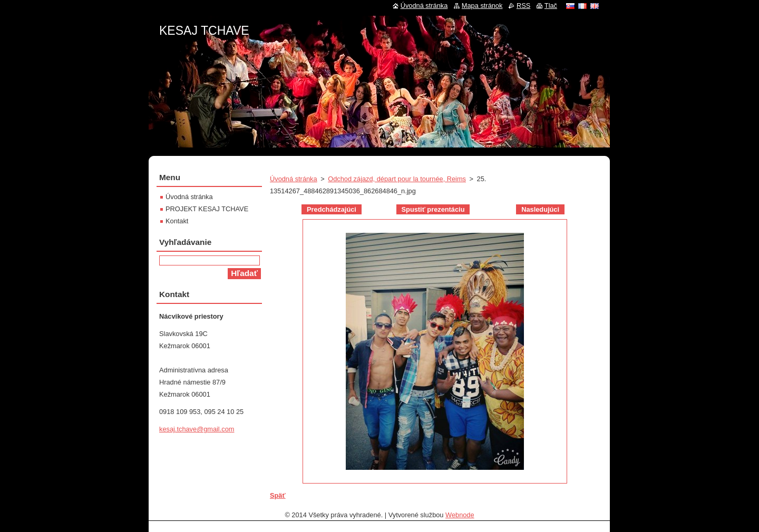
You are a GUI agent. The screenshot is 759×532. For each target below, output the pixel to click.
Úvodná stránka (294, 179)
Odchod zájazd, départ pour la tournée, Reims (397, 179)
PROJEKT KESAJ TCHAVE (207, 209)
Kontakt (177, 221)
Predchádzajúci (332, 209)
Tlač (551, 6)
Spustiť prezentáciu (433, 209)
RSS (523, 6)
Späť (278, 495)
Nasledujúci (540, 209)
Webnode (460, 515)
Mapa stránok (482, 6)
